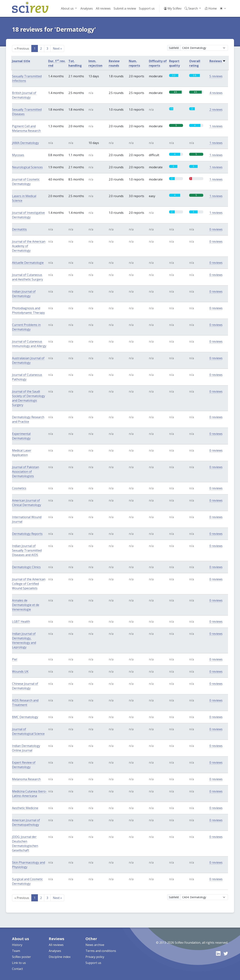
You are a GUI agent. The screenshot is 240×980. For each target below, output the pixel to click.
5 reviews (216, 76)
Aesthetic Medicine (25, 808)
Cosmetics (19, 488)
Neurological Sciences (27, 167)
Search (191, 8)
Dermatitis (19, 229)
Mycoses (18, 155)
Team (16, 951)
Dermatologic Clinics (26, 567)
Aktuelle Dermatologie (28, 263)
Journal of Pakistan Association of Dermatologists (25, 472)
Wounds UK (20, 671)
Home (211, 8)
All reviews (103, 8)
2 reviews (216, 110)
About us (67, 8)
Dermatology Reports (27, 534)
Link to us (19, 963)
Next (57, 48)
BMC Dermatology (25, 717)
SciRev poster (21, 957)
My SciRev (173, 8)
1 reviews (216, 126)
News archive (95, 945)
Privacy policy (95, 957)
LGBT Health (21, 622)
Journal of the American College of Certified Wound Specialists (29, 584)
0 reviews (216, 229)
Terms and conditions (101, 951)
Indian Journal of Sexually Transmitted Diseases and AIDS (27, 550)
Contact (17, 969)
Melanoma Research (26, 779)
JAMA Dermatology (25, 143)
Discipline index (60, 957)
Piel (15, 659)
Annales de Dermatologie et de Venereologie (26, 605)
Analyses (87, 8)
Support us (147, 8)
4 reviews (216, 93)
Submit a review (125, 8)
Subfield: (174, 48)
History (17, 945)
